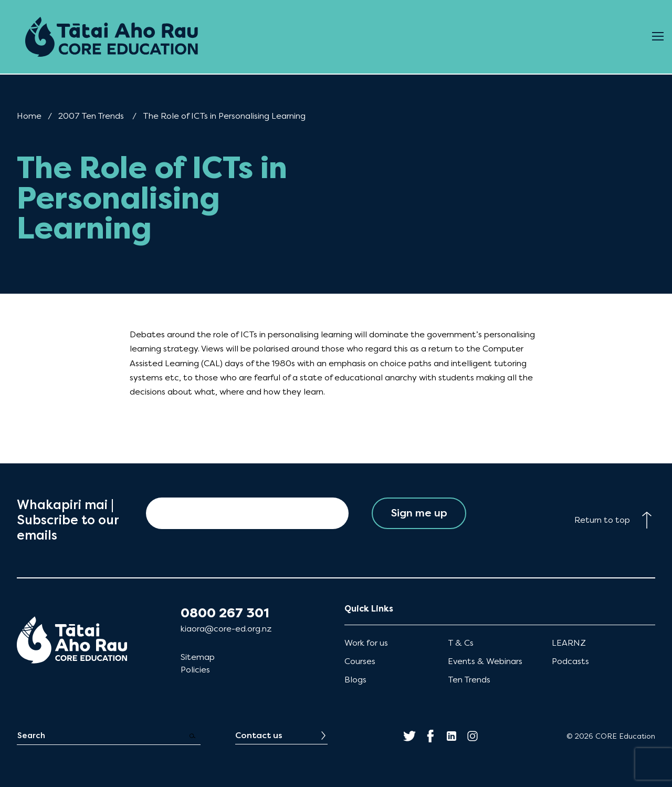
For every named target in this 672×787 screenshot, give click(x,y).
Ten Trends (469, 680)
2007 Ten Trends (91, 116)
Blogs (355, 680)
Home (29, 116)
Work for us (366, 643)
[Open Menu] (658, 37)
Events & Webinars (485, 661)
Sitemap (198, 657)
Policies (195, 670)
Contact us (259, 735)
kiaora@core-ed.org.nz (226, 629)
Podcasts (570, 661)
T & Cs (461, 643)
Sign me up (419, 513)
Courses (360, 661)
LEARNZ (569, 643)
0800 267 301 (225, 613)
